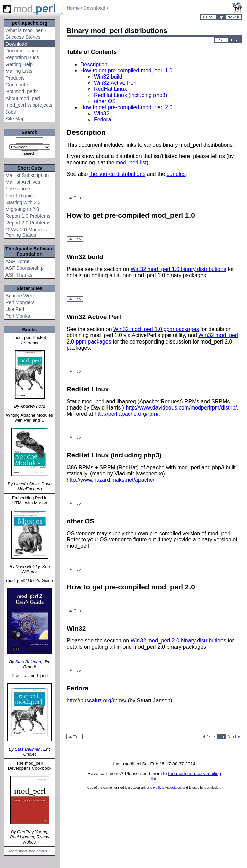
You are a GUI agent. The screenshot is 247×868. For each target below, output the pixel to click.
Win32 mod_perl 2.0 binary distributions (178, 641)
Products (15, 78)
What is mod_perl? (26, 30)
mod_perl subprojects (29, 105)
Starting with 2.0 (23, 202)
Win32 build (108, 77)
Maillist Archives (23, 182)
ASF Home (17, 261)
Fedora (103, 120)
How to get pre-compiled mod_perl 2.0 (126, 107)
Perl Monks (18, 316)
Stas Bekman (28, 662)
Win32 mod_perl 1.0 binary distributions (178, 269)
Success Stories (23, 37)
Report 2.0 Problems (28, 223)
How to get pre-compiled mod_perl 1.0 (126, 71)
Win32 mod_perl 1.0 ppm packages (156, 329)
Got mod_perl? (22, 91)
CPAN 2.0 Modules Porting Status (26, 232)
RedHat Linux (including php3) (130, 95)
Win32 (102, 113)
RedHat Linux (110, 89)
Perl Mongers (20, 302)
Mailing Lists (19, 71)
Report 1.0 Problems (28, 216)
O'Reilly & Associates (165, 788)
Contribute (17, 85)
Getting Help (19, 64)
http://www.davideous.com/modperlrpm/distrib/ (181, 408)
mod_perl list (131, 162)
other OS (105, 101)
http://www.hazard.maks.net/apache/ (111, 480)
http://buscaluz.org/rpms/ (96, 700)
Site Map (15, 119)
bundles (176, 174)
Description (94, 64)
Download (16, 44)
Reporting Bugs (22, 57)
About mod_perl (23, 98)
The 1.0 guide (20, 196)
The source (18, 189)
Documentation (22, 51)
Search (30, 132)
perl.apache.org (30, 23)
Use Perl (15, 309)
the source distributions (118, 174)
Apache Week (21, 296)
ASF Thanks (19, 275)
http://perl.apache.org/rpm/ (127, 414)
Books (30, 330)
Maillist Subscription (27, 175)
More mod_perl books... (30, 851)
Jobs (11, 112)
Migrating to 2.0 (22, 209)
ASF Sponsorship (24, 268)
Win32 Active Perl (115, 83)
